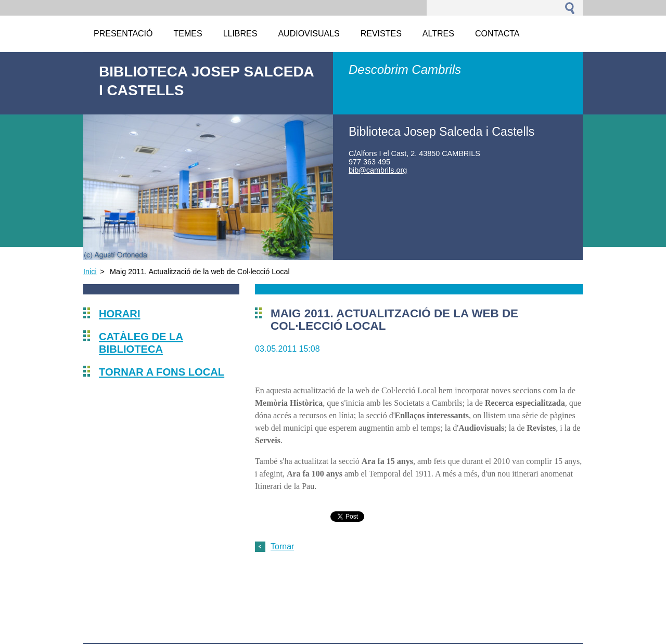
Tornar (282, 546)
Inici (90, 272)
